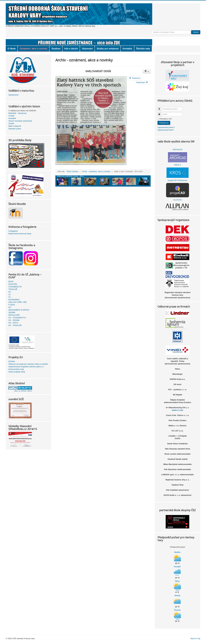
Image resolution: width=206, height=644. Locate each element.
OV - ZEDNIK (14, 320)
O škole (12, 49)
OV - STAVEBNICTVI (17, 318)
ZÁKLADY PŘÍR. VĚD (18, 302)
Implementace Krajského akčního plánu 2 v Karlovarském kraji (26, 368)
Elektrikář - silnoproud (17, 113)
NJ (10, 292)
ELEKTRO (13, 284)
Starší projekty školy (17, 372)
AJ (10, 294)
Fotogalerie (13, 231)
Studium (56, 49)
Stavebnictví (14, 95)
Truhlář (11, 116)
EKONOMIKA (14, 300)
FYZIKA (12, 305)
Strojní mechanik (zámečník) (20, 121)
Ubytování (87, 49)
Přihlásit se (164, 123)
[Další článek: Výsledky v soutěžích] (142, 82)
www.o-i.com (178, 410)
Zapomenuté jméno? (166, 127)
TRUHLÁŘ (13, 289)
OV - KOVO (13, 323)
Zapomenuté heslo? (166, 130)
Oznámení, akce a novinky (33, 49)
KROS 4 (178, 165)
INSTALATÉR (14, 315)
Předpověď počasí (178, 547)
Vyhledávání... (151, 30)
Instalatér (12, 118)
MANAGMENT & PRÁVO (19, 310)
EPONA (12, 361)
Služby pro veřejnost (108, 49)
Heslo (161, 113)
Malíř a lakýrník (15, 126)
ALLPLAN (177, 200)
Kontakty (127, 49)
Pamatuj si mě (166, 119)
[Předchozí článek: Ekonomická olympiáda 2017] (135, 78)
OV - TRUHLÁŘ (15, 325)
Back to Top (195, 638)
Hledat (196, 32)
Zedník (11, 123)
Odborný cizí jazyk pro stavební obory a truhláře (28, 364)
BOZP (11, 282)
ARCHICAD (178, 150)
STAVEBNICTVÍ (15, 287)
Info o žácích (71, 49)
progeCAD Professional (178, 180)
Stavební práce (15, 129)
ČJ (10, 297)
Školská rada (143, 49)
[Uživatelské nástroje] (147, 71)
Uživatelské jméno (161, 108)
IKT (10, 307)
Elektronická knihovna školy (20, 234)
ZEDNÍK (12, 312)
